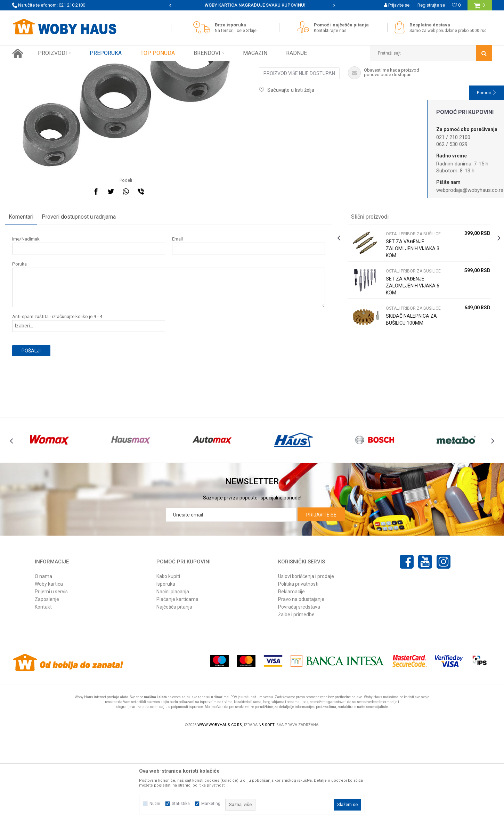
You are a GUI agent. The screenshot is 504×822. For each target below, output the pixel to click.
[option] (252, 5)
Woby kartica (49, 670)
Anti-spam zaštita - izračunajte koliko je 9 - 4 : (65, 390)
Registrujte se (431, 5)
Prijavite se (321, 601)
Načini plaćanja (173, 678)
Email (180, 313)
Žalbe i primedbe (296, 701)
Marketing (211, 804)
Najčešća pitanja (174, 693)
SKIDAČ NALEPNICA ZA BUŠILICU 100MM (409, 393)
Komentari (28, 290)
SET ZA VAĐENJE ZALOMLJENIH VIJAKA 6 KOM (410, 359)
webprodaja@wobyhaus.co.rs (470, 190)
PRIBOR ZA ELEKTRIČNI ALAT (103, 66)
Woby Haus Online (30, 66)
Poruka (26, 338)
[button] (431, 53)
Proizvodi (61, 66)
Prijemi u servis (51, 678)
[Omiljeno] (456, 5)
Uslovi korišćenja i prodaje (306, 662)
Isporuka (166, 670)
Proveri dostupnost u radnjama (86, 290)
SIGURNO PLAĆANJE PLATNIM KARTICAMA (251, 5)
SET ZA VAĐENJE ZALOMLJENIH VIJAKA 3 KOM (410, 322)
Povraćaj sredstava (299, 693)
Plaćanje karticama (177, 685)
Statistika (181, 804)
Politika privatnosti (298, 670)
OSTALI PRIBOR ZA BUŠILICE (164, 66)
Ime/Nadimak (33, 313)
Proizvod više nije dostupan (299, 147)
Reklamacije (291, 678)
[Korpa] (479, 8)
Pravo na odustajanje (301, 685)
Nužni (155, 804)
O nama (43, 662)
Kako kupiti (168, 662)
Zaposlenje (47, 685)
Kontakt (43, 693)
